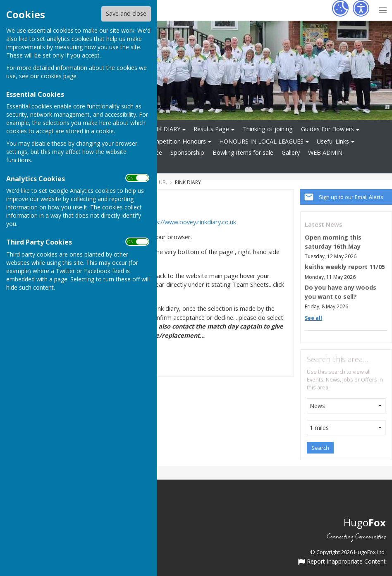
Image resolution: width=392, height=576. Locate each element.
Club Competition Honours (169, 141)
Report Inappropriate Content (342, 562)
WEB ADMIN (325, 152)
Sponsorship (187, 152)
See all (313, 318)
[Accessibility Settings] (361, 8)
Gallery (291, 152)
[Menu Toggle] (383, 9)
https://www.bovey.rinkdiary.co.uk (190, 222)
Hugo (365, 522)
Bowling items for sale (243, 152)
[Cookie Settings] (340, 8)
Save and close (126, 13)
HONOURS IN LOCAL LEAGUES (261, 141)
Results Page (211, 129)
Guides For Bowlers (327, 129)
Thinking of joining (268, 129)
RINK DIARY (164, 129)
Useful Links (333, 141)
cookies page (59, 76)
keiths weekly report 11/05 (345, 267)
